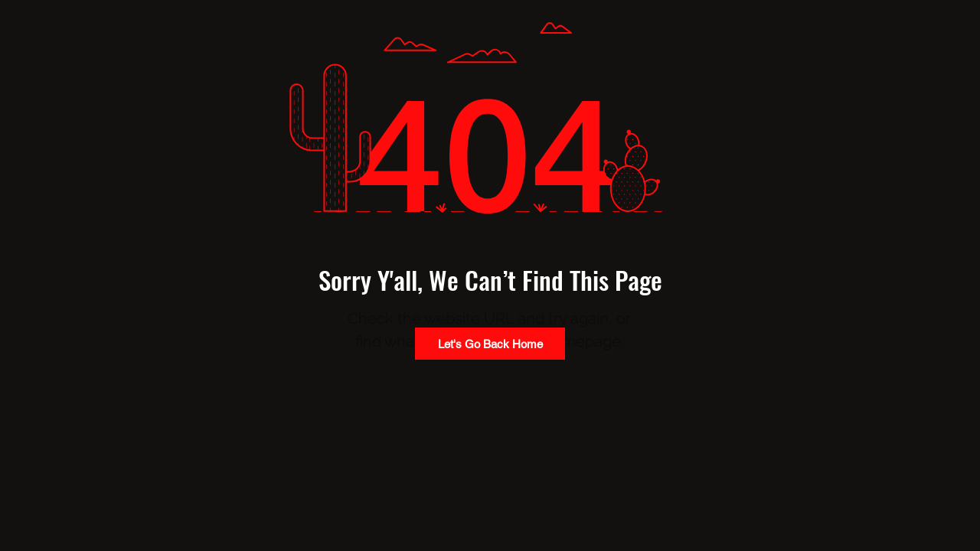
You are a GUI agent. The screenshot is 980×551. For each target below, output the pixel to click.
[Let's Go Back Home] (490, 344)
